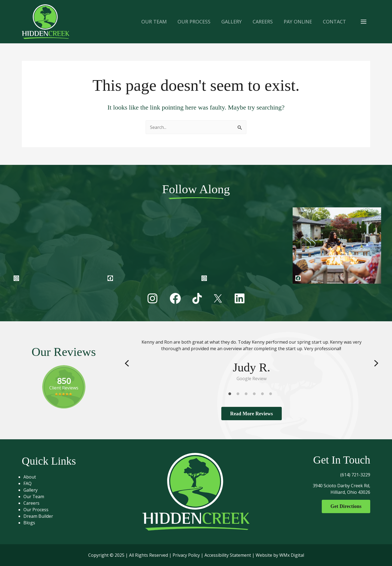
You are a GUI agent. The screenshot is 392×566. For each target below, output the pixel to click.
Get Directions (344, 507)
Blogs (33, 523)
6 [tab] (272, 395)
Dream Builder (42, 516)
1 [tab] (231, 395)
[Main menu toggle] (364, 22)
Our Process (39, 510)
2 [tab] (239, 395)
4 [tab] (256, 395)
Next (376, 363)
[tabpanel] (252, 360)
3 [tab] (247, 395)
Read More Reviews (251, 413)
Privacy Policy (186, 555)
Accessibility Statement (228, 555)
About (33, 477)
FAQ (31, 483)
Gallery (34, 490)
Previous (127, 363)
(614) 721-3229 (355, 475)
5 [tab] (264, 395)
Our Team (37, 497)
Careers (35, 503)
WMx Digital (292, 555)
